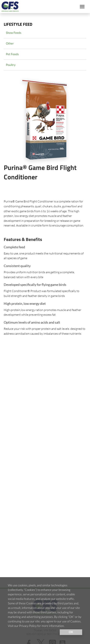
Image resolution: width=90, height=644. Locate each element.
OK (71, 632)
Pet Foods (12, 54)
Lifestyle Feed (18, 25)
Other (10, 43)
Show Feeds (14, 33)
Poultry (11, 65)
